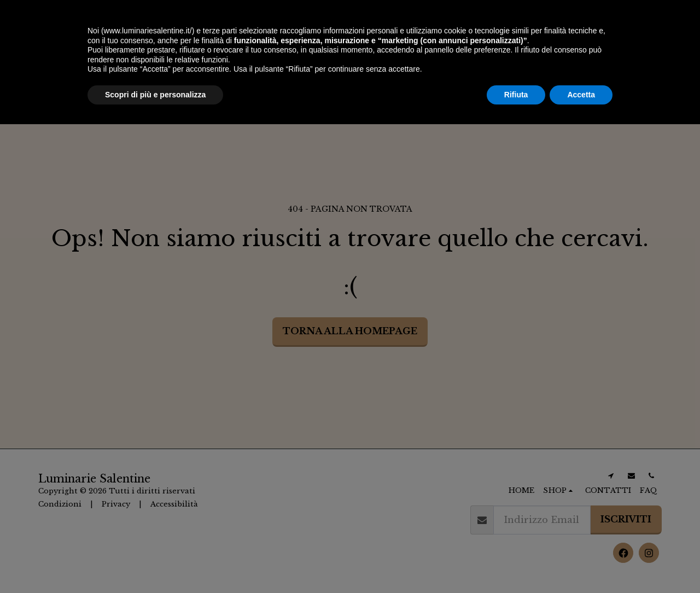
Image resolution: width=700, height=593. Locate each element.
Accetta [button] (581, 563)
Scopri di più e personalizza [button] (155, 563)
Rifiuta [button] (516, 563)
